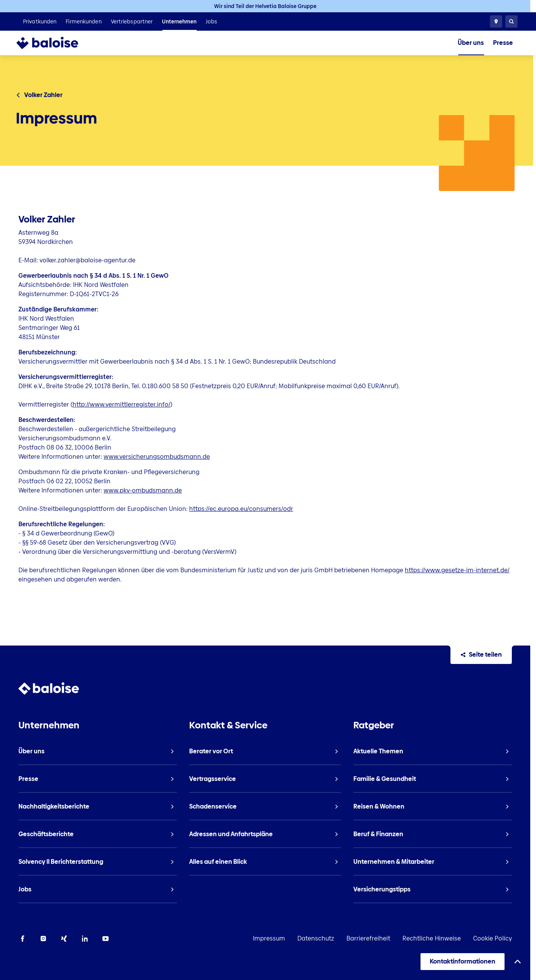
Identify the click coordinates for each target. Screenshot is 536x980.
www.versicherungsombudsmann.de (157, 457)
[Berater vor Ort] (496, 21)
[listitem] (40, 21)
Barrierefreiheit (368, 938)
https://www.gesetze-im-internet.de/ (457, 570)
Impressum (269, 938)
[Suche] (511, 21)
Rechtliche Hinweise (432, 938)
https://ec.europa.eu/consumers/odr (241, 509)
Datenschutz (316, 938)
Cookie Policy (492, 938)
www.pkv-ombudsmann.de (143, 490)
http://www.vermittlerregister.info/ (121, 404)
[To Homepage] (55, 43)
